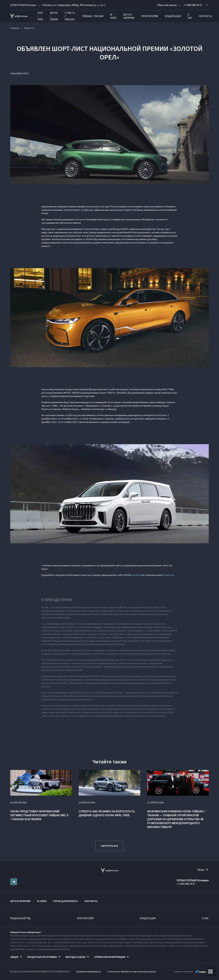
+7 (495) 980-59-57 (186, 884)
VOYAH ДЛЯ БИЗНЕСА (65, 901)
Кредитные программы (42, 957)
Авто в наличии (129, 16)
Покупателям (150, 16)
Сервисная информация (110, 957)
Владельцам (173, 16)
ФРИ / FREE (40, 16)
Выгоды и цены (76, 957)
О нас (190, 16)
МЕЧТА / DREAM (54, 16)
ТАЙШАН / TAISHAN (93, 16)
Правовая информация (88, 971)
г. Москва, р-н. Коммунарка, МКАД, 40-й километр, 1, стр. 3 (73, 5)
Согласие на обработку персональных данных (132, 971)
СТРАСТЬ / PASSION (70, 16)
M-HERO (113, 16)
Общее (14, 957)
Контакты (205, 16)
